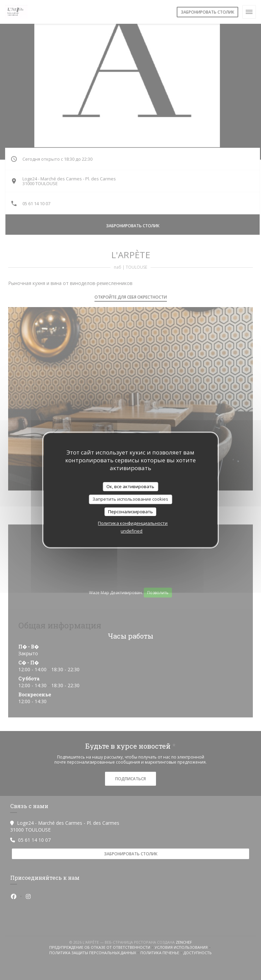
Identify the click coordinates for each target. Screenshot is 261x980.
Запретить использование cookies (130, 499)
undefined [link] (132, 531)
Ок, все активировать (130, 486)
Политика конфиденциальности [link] (133, 523)
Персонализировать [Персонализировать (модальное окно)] (130, 512)
